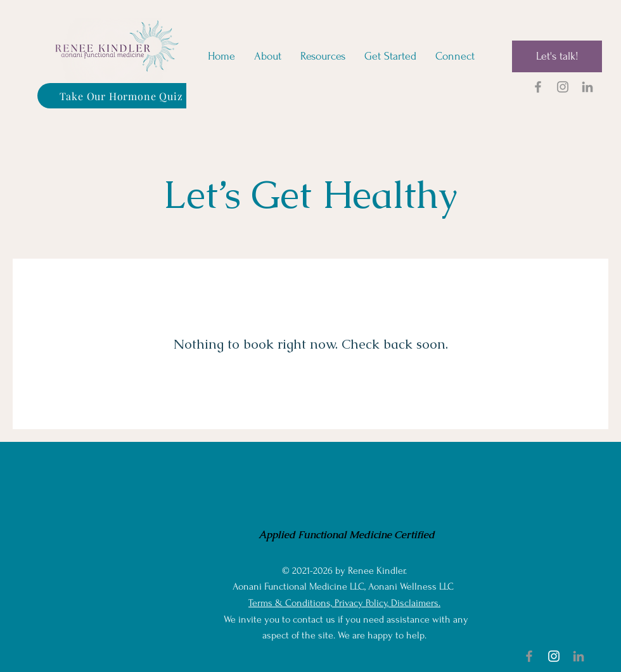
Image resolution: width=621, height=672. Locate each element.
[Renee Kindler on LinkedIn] (587, 87)
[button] (323, 56)
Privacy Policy (361, 603)
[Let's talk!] (557, 56)
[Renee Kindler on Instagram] (563, 87)
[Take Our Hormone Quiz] (121, 96)
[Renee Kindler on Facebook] (538, 87)
